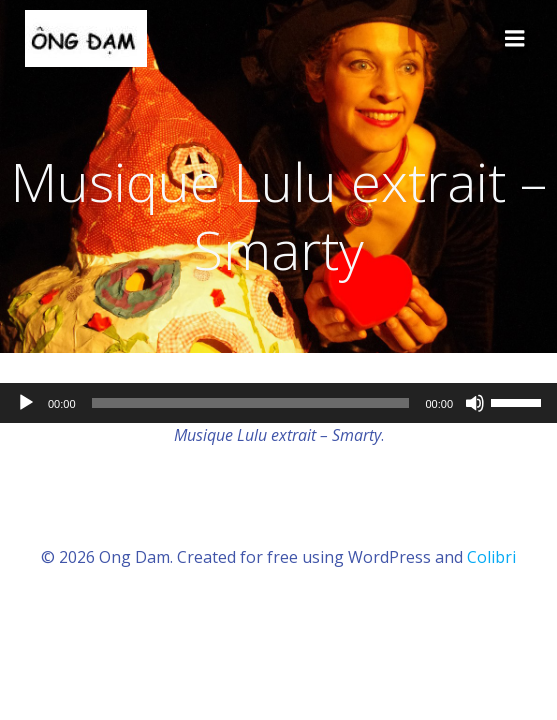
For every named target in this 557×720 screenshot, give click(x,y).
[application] (278, 403)
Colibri (491, 557)
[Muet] (475, 403)
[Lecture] (26, 403)
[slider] (251, 403)
